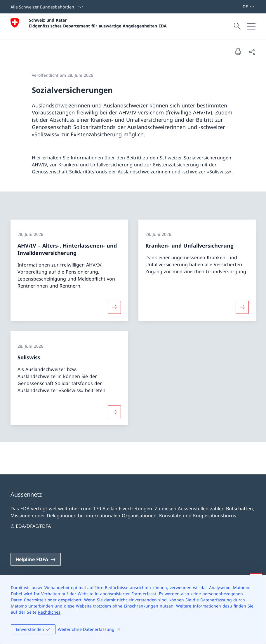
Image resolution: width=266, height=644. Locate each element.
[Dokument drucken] (238, 52)
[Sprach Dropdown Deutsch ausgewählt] (248, 7)
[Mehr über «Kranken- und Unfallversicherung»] (242, 307)
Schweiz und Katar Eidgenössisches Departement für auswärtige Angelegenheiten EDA (98, 23)
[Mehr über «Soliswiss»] (114, 412)
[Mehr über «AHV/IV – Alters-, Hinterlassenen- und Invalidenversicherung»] (114, 307)
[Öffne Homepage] (89, 26)
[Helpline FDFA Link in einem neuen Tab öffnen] (36, 559)
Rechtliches (49, 612)
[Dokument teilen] (252, 52)
